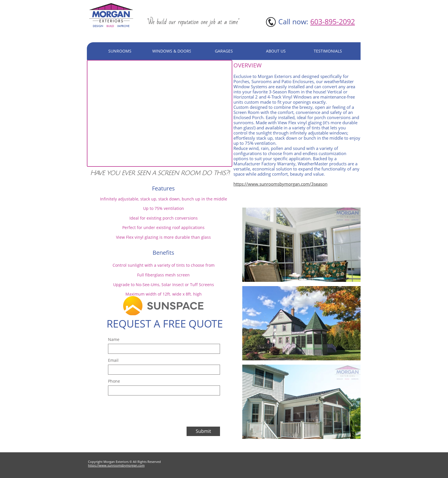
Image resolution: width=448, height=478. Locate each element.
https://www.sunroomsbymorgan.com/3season (280, 184)
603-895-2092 (333, 21)
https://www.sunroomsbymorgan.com (116, 465)
